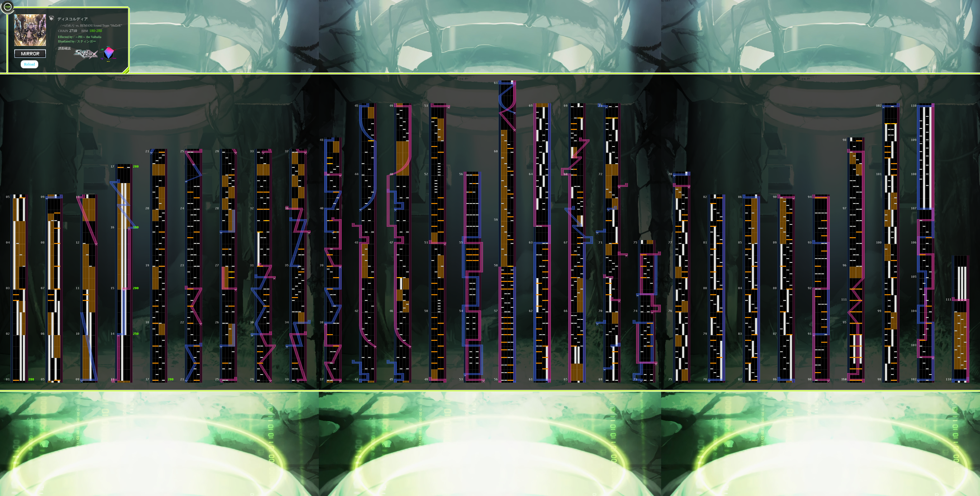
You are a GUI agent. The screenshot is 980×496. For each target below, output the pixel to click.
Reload (29, 64)
